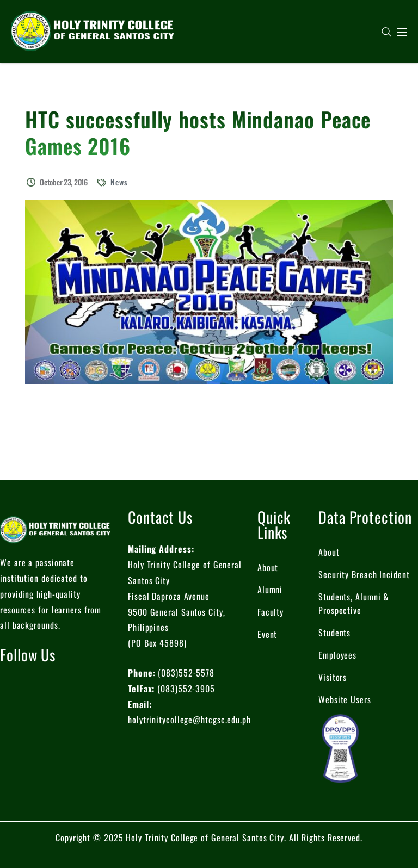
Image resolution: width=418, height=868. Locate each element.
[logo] (93, 30)
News (119, 182)
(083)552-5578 (186, 673)
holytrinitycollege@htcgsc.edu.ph (189, 720)
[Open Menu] (403, 32)
